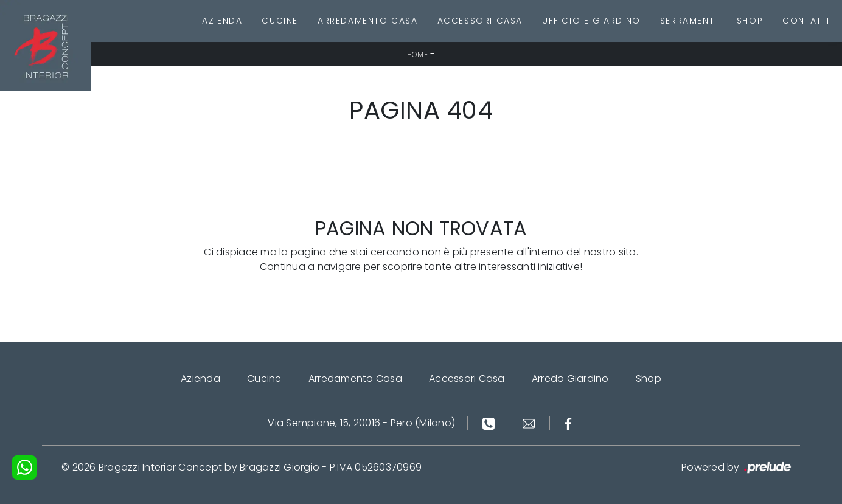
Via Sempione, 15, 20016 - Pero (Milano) (361, 423)
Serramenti (689, 21)
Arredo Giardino (570, 378)
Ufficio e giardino (591, 21)
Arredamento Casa (368, 21)
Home (417, 54)
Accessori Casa (480, 21)
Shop (750, 21)
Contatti (806, 21)
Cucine (280, 21)
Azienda (222, 21)
